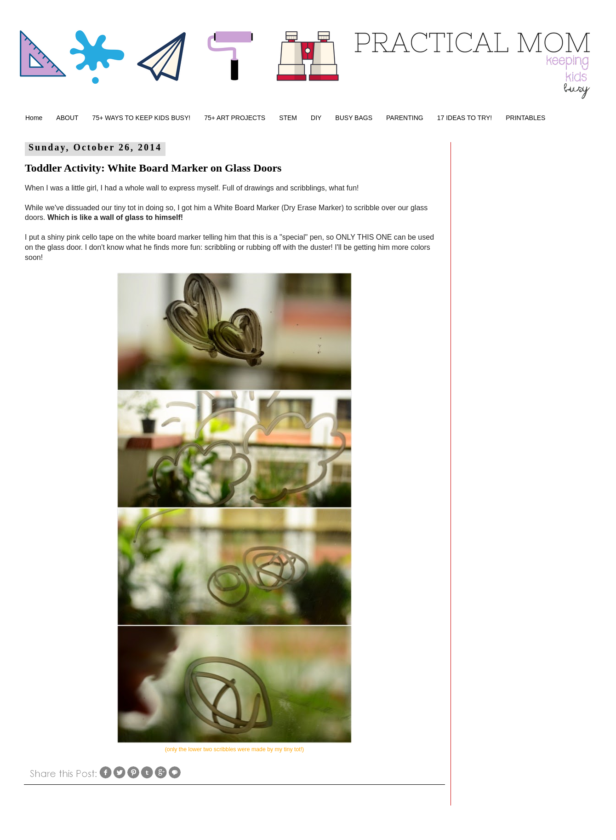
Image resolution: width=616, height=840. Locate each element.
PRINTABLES (525, 118)
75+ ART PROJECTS (235, 118)
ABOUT (67, 118)
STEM (288, 118)
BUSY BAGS (354, 118)
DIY (316, 118)
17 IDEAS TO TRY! (465, 118)
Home (34, 118)
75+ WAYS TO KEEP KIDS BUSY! (142, 118)
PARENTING (405, 118)
